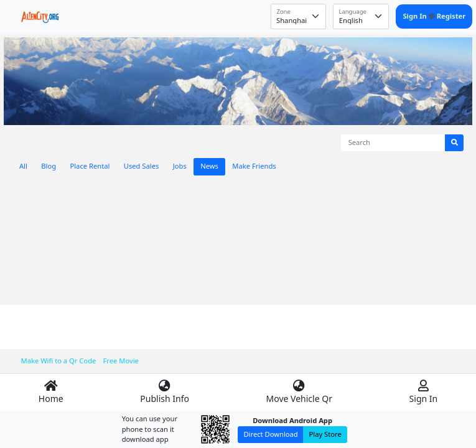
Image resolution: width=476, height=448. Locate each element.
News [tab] (209, 166)
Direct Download (270, 434)
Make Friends (254, 166)
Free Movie (121, 361)
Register (451, 16)
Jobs (180, 166)
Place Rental (90, 166)
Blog (49, 166)
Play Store (325, 434)
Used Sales (142, 166)
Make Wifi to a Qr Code (59, 361)
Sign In (415, 16)
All (23, 166)
